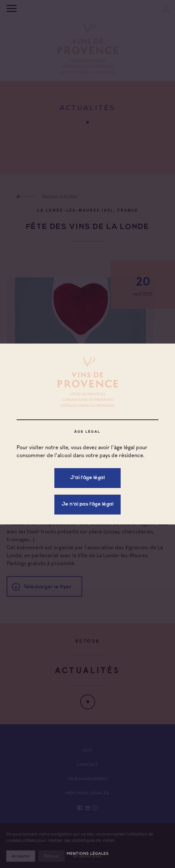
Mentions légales (88, 854)
